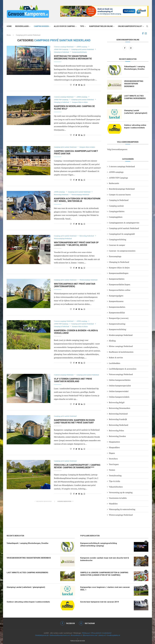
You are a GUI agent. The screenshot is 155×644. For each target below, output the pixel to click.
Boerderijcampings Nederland (122, 189)
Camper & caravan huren (120, 195)
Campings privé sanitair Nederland (85, 49)
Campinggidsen (116, 217)
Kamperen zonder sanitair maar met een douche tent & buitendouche (106, 559)
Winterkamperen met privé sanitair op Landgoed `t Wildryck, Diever (76, 244)
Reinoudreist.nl (76, 635)
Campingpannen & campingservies (124, 223)
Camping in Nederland (119, 200)
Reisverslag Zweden (117, 436)
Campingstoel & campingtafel (122, 234)
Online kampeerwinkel (119, 391)
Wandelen (113, 504)
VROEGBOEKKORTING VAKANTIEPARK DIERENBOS (134, 84)
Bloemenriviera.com (90, 635)
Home (9, 26)
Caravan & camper (117, 245)
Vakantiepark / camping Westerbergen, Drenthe (135, 68)
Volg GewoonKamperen (117, 149)
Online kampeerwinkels (119, 397)
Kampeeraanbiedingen (81, 52)
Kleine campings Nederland (121, 346)
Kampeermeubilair (117, 313)
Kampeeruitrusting (117, 324)
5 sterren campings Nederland (64, 47)
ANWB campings (84, 47)
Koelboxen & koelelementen (121, 352)
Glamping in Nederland (62, 52)
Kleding (112, 341)
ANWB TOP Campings (62, 49)
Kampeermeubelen (117, 307)
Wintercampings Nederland (82, 195)
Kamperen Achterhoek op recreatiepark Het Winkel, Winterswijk (77, 200)
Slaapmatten (114, 442)
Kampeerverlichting (118, 329)
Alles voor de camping (64, 26)
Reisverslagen (22, 26)
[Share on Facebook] (74, 85)
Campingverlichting (118, 240)
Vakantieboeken (116, 487)
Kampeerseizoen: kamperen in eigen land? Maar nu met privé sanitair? (74, 424)
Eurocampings (115, 256)
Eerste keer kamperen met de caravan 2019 (101, 602)
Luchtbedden (115, 363)
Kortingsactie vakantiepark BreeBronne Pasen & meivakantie (73, 57)
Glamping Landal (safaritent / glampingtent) (132, 113)
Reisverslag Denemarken (120, 408)
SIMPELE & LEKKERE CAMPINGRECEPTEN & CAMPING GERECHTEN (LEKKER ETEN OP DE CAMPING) (105, 574)
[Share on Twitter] (76, 85)
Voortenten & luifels (118, 498)
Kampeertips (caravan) (119, 318)
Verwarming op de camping (121, 492)
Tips (82, 26)
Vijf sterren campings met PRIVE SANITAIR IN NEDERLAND (73, 383)
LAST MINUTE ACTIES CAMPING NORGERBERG (135, 97)
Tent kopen (114, 464)
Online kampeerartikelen (120, 380)
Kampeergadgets (116, 296)
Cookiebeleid (107, 633)
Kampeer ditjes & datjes (82, 102)
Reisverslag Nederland (62, 195)
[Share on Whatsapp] (84, 85)
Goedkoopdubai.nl (113, 635)
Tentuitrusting (115, 475)
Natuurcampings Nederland (121, 374)
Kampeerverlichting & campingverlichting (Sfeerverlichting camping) (99, 545)
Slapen (112, 453)
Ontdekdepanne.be (42, 635)
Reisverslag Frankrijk (118, 419)
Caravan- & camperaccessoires (122, 251)
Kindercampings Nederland (121, 335)
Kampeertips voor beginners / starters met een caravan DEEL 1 (102, 589)
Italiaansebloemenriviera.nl (60, 635)
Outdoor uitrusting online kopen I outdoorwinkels (136, 127)
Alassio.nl (102, 635)
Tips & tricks (115, 481)
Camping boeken (41, 26)
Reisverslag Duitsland (118, 414)
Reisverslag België (117, 402)
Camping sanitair (116, 206)
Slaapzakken (114, 447)
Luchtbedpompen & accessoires (123, 369)
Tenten (112, 470)
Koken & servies (116, 357)
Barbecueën (114, 183)
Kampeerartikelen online (101, 26)
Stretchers (113, 459)
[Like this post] (71, 85)
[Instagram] (146, 33)
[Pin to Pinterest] (79, 85)
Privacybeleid (96, 633)
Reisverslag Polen (116, 431)
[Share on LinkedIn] (82, 85)
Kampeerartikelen (117, 279)
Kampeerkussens (116, 301)
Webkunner (86, 633)
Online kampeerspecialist (130, 26)
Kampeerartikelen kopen (120, 284)
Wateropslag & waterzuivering (122, 509)
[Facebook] (143, 33)
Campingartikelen (117, 211)
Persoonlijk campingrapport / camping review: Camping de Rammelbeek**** (77, 469)
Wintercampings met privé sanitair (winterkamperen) (75, 285)
